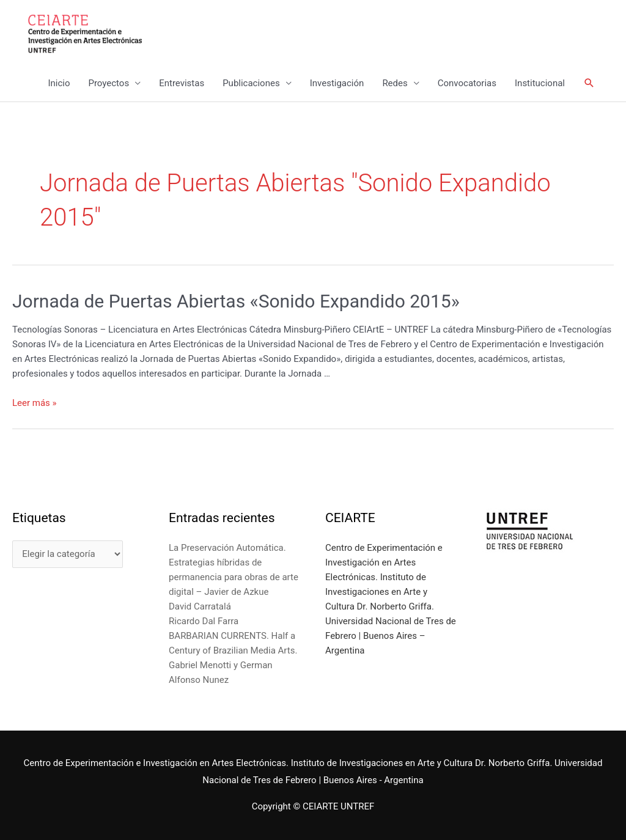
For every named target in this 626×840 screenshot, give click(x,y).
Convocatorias (467, 83)
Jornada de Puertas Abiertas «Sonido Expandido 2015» (236, 301)
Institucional (540, 83)
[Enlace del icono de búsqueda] (589, 83)
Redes (395, 83)
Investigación (337, 83)
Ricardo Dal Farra (204, 621)
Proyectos (109, 83)
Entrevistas (182, 83)
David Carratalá (200, 606)
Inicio (59, 83)
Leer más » (35, 403)
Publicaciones (251, 83)
